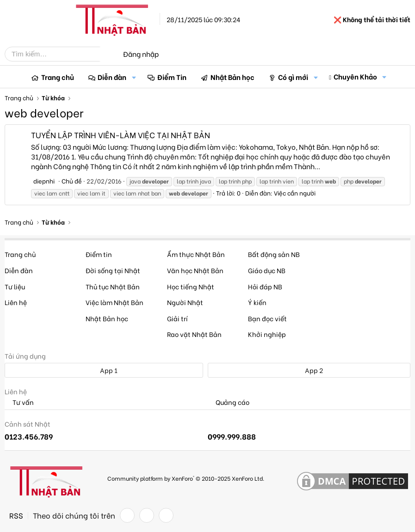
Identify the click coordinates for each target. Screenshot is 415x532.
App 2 (309, 370)
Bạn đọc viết (267, 318)
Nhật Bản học (232, 77)
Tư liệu (15, 286)
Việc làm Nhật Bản (115, 302)
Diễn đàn (112, 77)
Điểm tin (99, 254)
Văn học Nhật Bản (195, 270)
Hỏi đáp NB (265, 286)
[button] (134, 77)
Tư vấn (19, 402)
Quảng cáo (229, 402)
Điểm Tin (172, 77)
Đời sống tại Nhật (113, 270)
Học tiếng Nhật (191, 286)
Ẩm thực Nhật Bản (196, 254)
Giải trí (177, 318)
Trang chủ (58, 77)
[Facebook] (127, 515)
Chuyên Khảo (355, 76)
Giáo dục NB (267, 270)
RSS (16, 515)
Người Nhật (185, 302)
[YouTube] (166, 515)
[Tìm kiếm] (59, 54)
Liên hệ (16, 302)
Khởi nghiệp (267, 334)
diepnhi (44, 180)
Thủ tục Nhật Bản (113, 286)
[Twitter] (147, 515)
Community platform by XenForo (186, 478)
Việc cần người (295, 193)
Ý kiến (257, 302)
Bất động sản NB (274, 254)
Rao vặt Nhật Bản (194, 334)
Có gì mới (293, 77)
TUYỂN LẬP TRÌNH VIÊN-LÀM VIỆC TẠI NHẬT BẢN (121, 135)
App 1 (104, 370)
